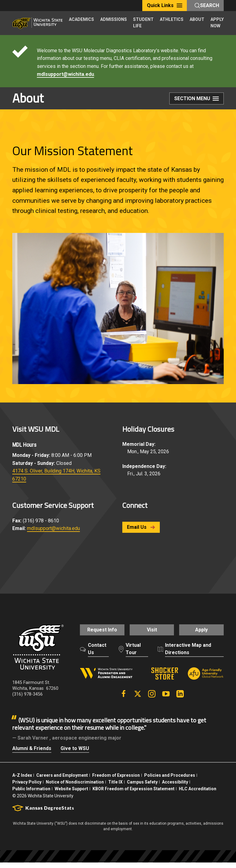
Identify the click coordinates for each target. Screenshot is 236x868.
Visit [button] (152, 633)
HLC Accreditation (198, 794)
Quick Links (165, 5)
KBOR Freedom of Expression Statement (134, 794)
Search (207, 5)
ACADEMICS (81, 19)
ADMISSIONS (114, 19)
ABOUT (197, 19)
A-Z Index (22, 781)
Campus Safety (142, 787)
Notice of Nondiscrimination (75, 787)
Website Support (71, 794)
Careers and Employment (62, 781)
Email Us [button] (141, 527)
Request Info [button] (99, 633)
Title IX (115, 787)
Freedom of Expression (116, 781)
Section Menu (197, 99)
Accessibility (175, 787)
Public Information (31, 794)
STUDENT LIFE (143, 23)
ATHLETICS (172, 19)
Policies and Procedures (170, 781)
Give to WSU (75, 754)
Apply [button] (204, 633)
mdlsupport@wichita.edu (65, 74)
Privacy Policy (27, 787)
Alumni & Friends (32, 754)
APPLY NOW (217, 23)
